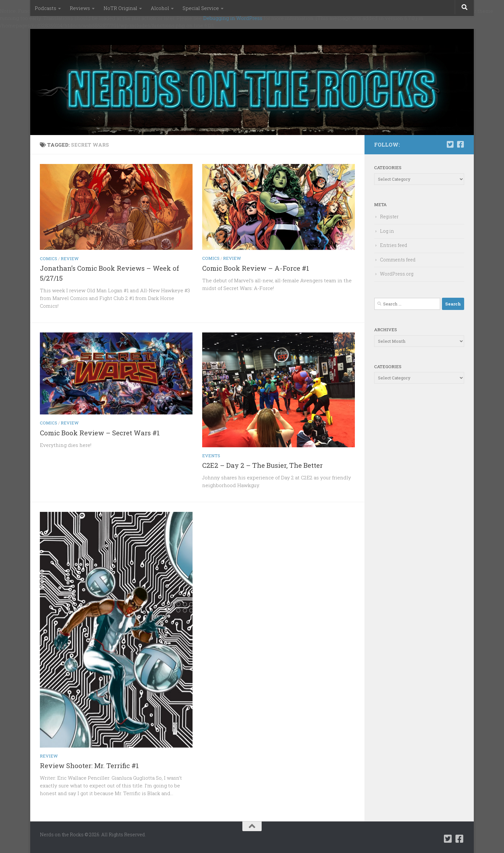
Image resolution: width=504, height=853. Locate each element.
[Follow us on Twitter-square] (450, 144)
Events (211, 456)
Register (389, 217)
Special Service (201, 8)
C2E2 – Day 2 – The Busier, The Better (262, 465)
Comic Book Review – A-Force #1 (256, 268)
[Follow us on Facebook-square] (460, 144)
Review (70, 259)
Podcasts (45, 8)
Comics (49, 259)
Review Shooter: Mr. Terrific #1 (89, 766)
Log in (387, 231)
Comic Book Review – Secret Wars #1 (100, 433)
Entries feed (394, 245)
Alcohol (160, 8)
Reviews (80, 8)
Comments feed (398, 260)
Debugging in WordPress (233, 18)
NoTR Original (120, 8)
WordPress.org (397, 274)
